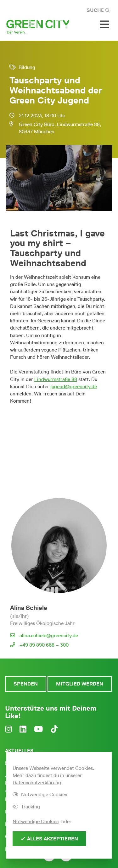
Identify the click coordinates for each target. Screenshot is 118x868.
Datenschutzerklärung (37, 783)
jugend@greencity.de (74, 386)
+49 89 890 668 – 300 (44, 645)
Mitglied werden (80, 684)
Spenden (26, 684)
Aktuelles (19, 751)
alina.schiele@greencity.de (49, 635)
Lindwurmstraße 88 (56, 379)
